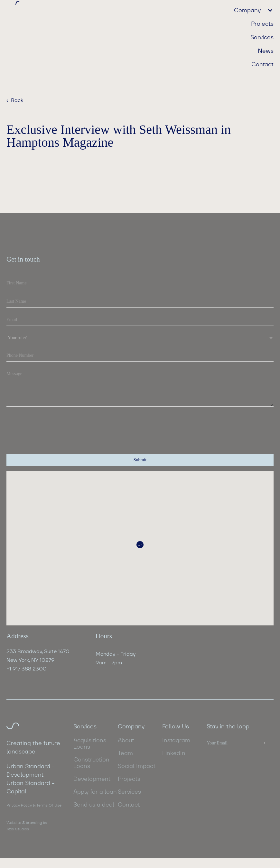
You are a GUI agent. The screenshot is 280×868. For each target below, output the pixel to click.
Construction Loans (91, 763)
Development (92, 779)
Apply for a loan (95, 792)
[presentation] (55, 426)
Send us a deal (94, 805)
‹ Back (15, 100)
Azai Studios (18, 829)
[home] (73, 5)
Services (262, 37)
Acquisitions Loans (90, 743)
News (266, 51)
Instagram (176, 740)
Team (125, 753)
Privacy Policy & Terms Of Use (34, 805)
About (126, 740)
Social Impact (137, 766)
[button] (251, 10)
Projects (262, 23)
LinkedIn (174, 753)
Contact (262, 64)
